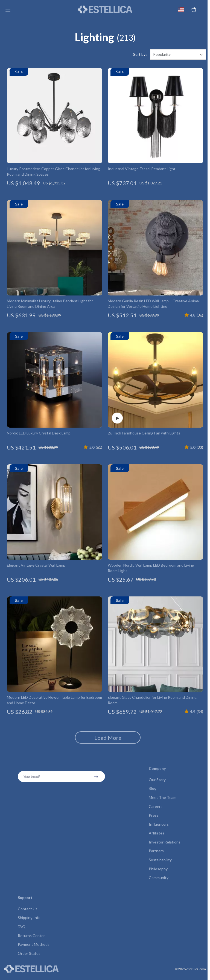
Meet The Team (163, 800)
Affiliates (157, 836)
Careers (156, 809)
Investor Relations (165, 845)
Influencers (159, 827)
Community (159, 881)
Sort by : (140, 57)
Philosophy (158, 872)
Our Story (157, 782)
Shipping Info (29, 921)
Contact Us (28, 912)
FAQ (22, 930)
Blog (153, 791)
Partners (156, 854)
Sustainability (160, 863)
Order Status (29, 957)
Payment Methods (34, 948)
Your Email (31, 779)
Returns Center (31, 939)
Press (154, 818)
